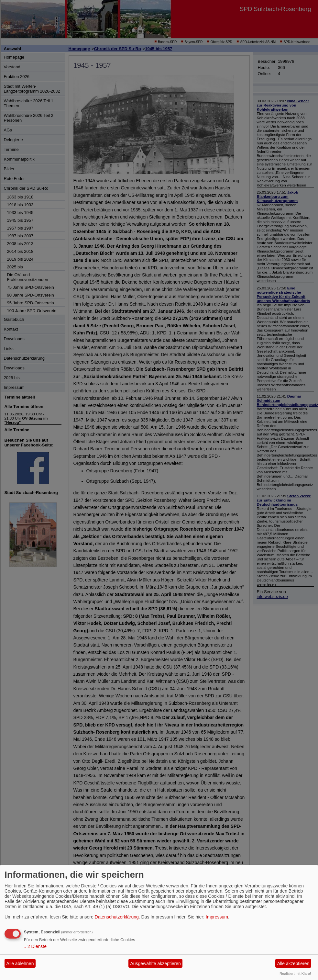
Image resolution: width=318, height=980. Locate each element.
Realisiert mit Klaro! (295, 974)
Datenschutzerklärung (117, 917)
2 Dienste (35, 946)
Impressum (217, 917)
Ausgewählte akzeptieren (155, 963)
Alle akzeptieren (293, 963)
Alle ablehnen (20, 963)
